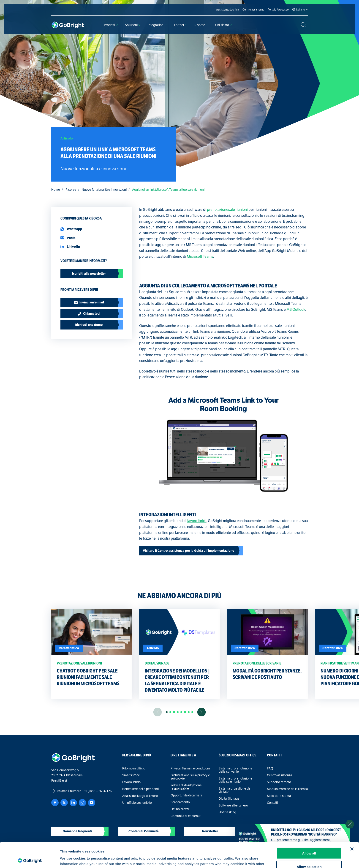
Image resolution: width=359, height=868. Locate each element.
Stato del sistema (279, 796)
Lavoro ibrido (131, 782)
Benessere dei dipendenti (140, 789)
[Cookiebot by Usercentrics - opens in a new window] (30, 859)
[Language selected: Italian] (301, 10)
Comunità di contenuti (186, 816)
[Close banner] (352, 824)
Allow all (309, 828)
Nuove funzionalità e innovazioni (104, 190)
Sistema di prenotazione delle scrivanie (235, 770)
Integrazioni (157, 25)
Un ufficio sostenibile (137, 803)
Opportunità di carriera (186, 795)
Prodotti (111, 25)
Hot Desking (227, 812)
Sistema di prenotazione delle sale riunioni (235, 780)
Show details (240, 859)
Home (56, 190)
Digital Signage (229, 798)
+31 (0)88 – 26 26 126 (97, 791)
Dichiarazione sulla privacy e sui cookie (190, 777)
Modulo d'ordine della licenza (287, 789)
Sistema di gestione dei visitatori (235, 790)
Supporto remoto (279, 782)
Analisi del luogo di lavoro (140, 796)
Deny (309, 855)
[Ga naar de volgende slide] (201, 712)
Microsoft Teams (200, 256)
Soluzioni (133, 25)
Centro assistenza (279, 775)
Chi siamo (223, 25)
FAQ (270, 768)
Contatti (272, 803)
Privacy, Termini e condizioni (190, 768)
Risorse (201, 25)
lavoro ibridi (197, 521)
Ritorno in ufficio (134, 768)
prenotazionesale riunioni (228, 210)
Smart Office (131, 775)
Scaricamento (180, 802)
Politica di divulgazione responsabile (186, 787)
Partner (181, 25)
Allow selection (309, 841)
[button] (167, 712)
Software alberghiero (233, 805)
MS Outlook (296, 309)
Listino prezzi (180, 809)
